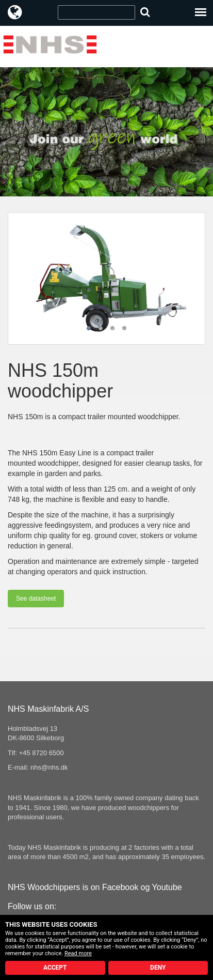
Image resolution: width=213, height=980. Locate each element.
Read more (78, 953)
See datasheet (36, 599)
